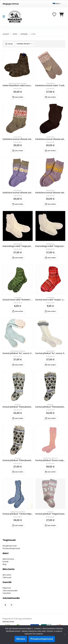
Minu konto (7, 575)
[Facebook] (5, 605)
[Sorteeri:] (24, 44)
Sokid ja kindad (22, 83)
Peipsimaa (7, 588)
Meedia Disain (8, 622)
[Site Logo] (15, 17)
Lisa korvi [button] (19, 97)
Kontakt (6, 562)
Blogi (5, 564)
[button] (9, 44)
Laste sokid (12, 83)
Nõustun (21, 639)
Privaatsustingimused (11, 548)
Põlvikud (22, 351)
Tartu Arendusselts (10, 591)
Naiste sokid (50, 83)
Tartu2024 (7, 593)
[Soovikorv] (54, 14)
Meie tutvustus (8, 559)
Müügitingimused (10, 546)
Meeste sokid (50, 137)
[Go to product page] (18, 65)
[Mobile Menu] (5, 17)
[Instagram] (11, 605)
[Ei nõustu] (65, 635)
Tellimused (7, 578)
